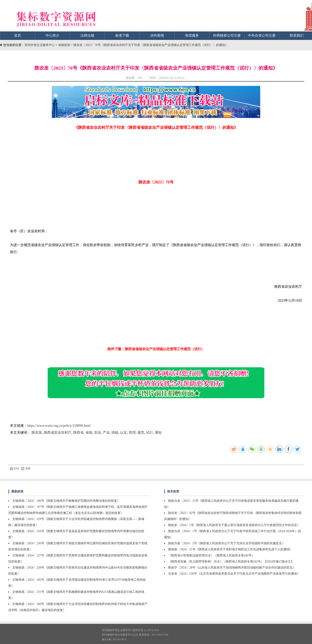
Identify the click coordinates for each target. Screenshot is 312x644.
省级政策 (65, 45)
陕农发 (37, 432)
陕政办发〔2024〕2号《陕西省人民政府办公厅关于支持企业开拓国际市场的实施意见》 (227, 543)
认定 (123, 432)
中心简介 (52, 35)
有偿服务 (192, 35)
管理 (132, 432)
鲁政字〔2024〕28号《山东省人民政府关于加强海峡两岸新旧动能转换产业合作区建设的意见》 (232, 568)
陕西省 (78, 432)
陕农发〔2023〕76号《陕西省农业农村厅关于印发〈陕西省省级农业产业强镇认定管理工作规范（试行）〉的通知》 (151, 45)
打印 (15, 469)
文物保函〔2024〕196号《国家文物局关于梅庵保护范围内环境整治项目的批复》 (66, 501)
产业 (106, 432)
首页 (18, 35)
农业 (97, 432)
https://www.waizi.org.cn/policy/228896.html (59, 426)
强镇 (115, 432)
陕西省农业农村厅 (58, 432)
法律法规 (87, 35)
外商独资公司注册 (227, 35)
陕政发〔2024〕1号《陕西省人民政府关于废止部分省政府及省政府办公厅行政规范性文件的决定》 (234, 525)
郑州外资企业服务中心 (40, 45)
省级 (89, 432)
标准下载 (122, 35)
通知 (158, 432)
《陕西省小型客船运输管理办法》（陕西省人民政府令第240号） (211, 555)
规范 (141, 432)
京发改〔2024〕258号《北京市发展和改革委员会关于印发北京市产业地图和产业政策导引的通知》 (234, 574)
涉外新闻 (157, 35)
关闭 (26, 469)
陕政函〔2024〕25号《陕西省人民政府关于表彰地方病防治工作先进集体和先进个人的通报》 (230, 549)
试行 (149, 432)
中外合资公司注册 (262, 35)
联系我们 (297, 35)
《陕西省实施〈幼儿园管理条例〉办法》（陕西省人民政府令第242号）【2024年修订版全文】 (231, 561)
